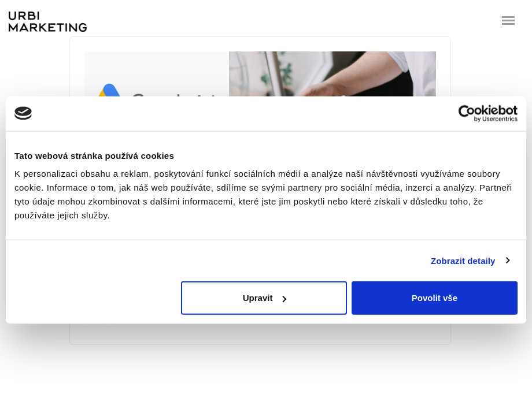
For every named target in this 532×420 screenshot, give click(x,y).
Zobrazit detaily (463, 260)
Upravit (265, 298)
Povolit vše (435, 298)
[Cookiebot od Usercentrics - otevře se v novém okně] (467, 113)
